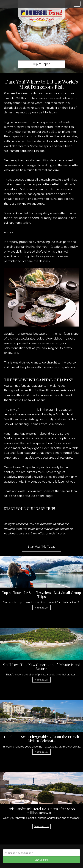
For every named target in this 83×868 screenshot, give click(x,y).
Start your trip (42, 860)
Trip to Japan (41, 64)
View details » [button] (41, 608)
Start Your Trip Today (41, 547)
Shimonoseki (28, 410)
